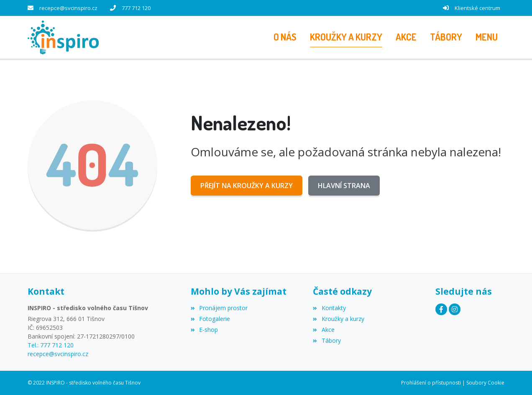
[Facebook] (441, 309)
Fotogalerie (210, 319)
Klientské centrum (477, 8)
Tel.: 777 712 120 (51, 345)
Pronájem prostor (219, 308)
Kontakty (329, 308)
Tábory (327, 340)
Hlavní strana (344, 186)
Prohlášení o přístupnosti (431, 383)
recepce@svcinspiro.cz (68, 8)
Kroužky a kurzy (338, 319)
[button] (487, 37)
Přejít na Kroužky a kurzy (247, 186)
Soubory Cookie (485, 383)
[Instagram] (455, 309)
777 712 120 (136, 8)
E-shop (204, 330)
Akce (324, 330)
